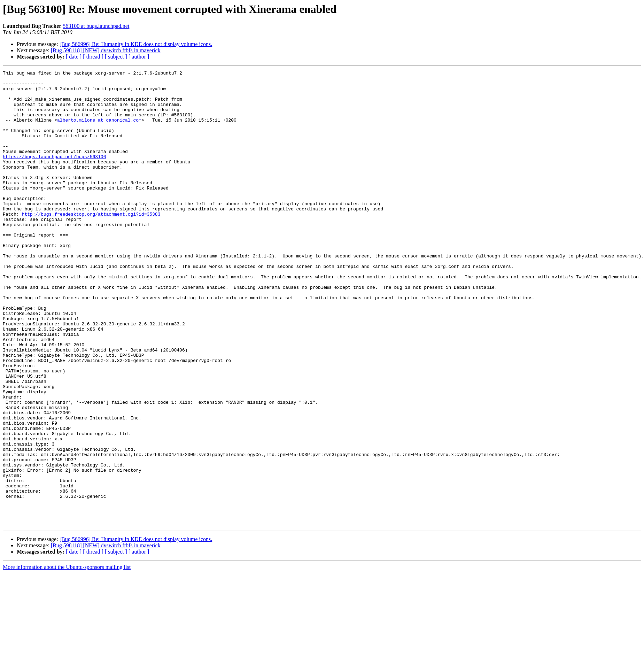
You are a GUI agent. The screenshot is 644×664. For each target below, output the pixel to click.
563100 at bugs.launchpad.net (96, 26)
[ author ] (139, 57)
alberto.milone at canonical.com (99, 130)
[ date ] (74, 57)
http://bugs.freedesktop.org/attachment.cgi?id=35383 (91, 243)
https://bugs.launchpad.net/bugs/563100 (54, 174)
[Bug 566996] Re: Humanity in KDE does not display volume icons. (136, 44)
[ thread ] (93, 57)
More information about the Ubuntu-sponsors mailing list (67, 658)
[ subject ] (116, 57)
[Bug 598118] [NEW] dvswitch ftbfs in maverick (106, 50)
